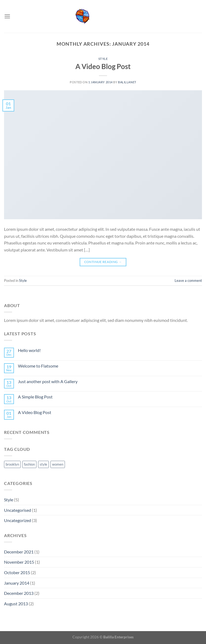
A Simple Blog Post (35, 397)
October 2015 (17, 572)
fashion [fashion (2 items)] (29, 464)
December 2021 (19, 552)
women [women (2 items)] (58, 464)
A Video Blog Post (103, 66)
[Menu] (7, 16)
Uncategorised (18, 510)
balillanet (127, 82)
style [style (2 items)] (43, 464)
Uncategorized (18, 520)
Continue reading (103, 262)
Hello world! (29, 350)
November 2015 (19, 562)
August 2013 (16, 604)
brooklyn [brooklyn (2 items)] (12, 464)
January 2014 (17, 583)
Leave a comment (188, 280)
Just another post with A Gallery (48, 381)
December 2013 (19, 593)
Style (103, 59)
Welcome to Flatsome (38, 366)
